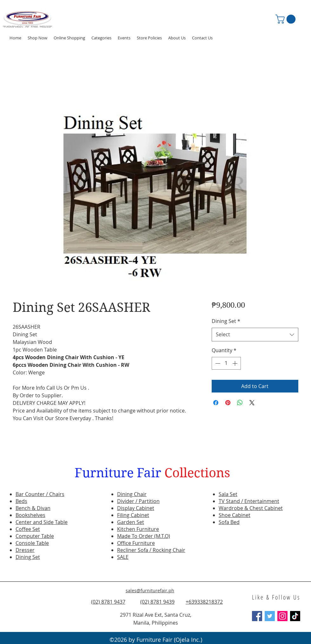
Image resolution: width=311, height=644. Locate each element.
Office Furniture (136, 543)
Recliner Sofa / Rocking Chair (151, 550)
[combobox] (255, 335)
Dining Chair (132, 494)
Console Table (32, 543)
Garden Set (131, 522)
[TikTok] (295, 616)
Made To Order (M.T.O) (144, 536)
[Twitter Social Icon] (270, 616)
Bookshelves (30, 515)
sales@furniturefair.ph (150, 590)
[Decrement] (217, 363)
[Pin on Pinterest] (228, 403)
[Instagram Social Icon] (282, 616)
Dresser (25, 550)
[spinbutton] (226, 363)
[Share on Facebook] (216, 403)
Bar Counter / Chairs (40, 494)
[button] (124, 38)
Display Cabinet (136, 508)
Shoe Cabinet (235, 515)
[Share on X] (252, 403)
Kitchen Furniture (138, 529)
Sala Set (228, 494)
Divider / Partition (138, 501)
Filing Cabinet (133, 515)
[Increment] (235, 363)
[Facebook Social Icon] (257, 616)
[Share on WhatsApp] (240, 403)
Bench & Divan (33, 508)
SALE (123, 557)
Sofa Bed (229, 522)
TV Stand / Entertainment (249, 501)
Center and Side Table (42, 522)
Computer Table (35, 536)
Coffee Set (28, 529)
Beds (21, 501)
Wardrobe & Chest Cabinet (251, 508)
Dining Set (226, 321)
